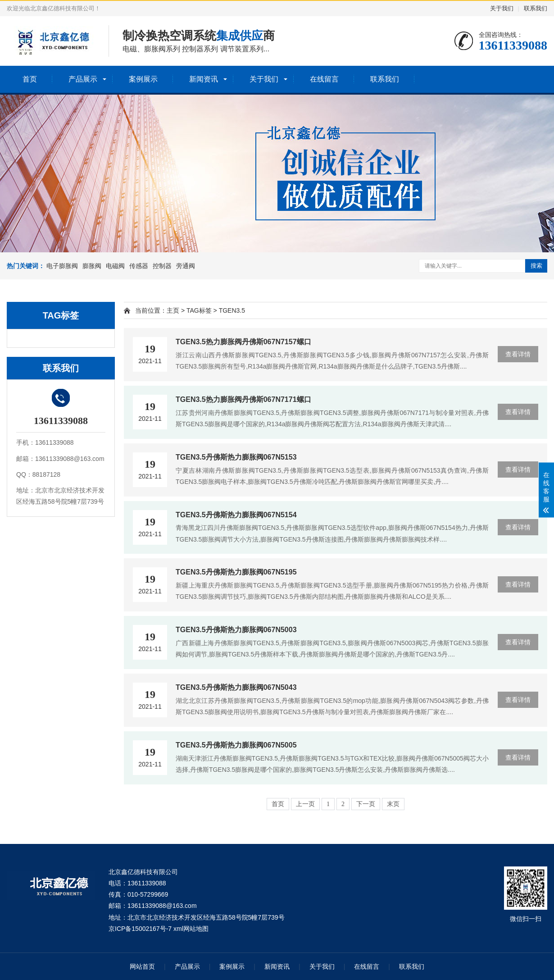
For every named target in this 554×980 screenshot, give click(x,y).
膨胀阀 (92, 266)
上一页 (305, 804)
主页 (173, 310)
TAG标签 (199, 310)
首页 (30, 79)
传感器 (139, 266)
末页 (393, 804)
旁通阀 (186, 266)
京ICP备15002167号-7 (140, 929)
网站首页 (142, 966)
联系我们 (536, 8)
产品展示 (83, 79)
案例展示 (143, 79)
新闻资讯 (204, 79)
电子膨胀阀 (62, 266)
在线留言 (324, 79)
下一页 (366, 804)
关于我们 (502, 8)
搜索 (536, 266)
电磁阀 (115, 266)
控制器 (162, 266)
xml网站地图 (191, 929)
